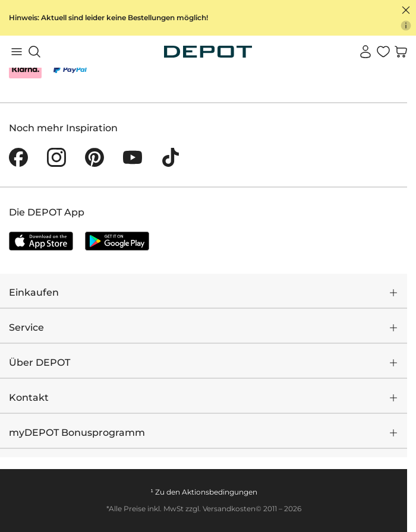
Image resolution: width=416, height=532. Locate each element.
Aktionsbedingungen (220, 492)
